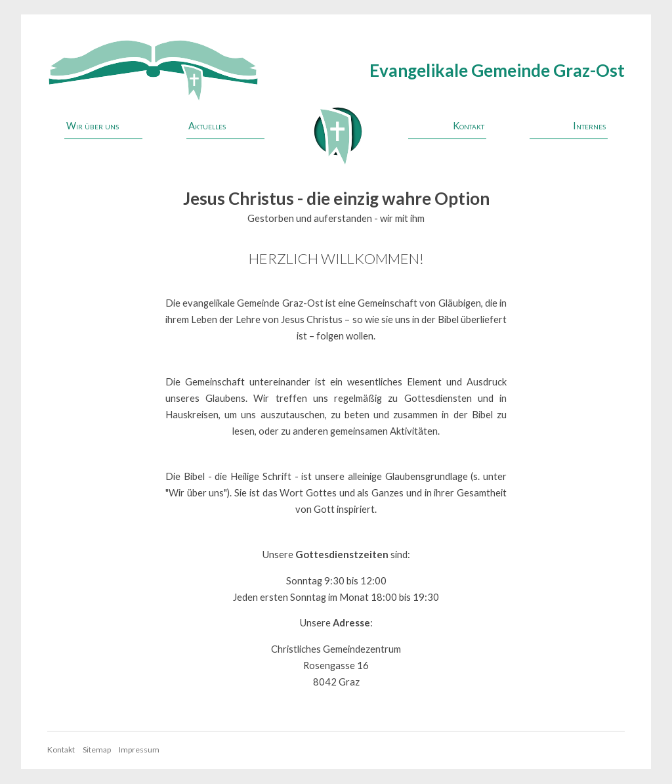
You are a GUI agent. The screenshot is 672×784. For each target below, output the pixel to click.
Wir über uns (93, 125)
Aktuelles (207, 125)
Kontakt (469, 125)
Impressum (139, 750)
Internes (589, 125)
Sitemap (97, 750)
